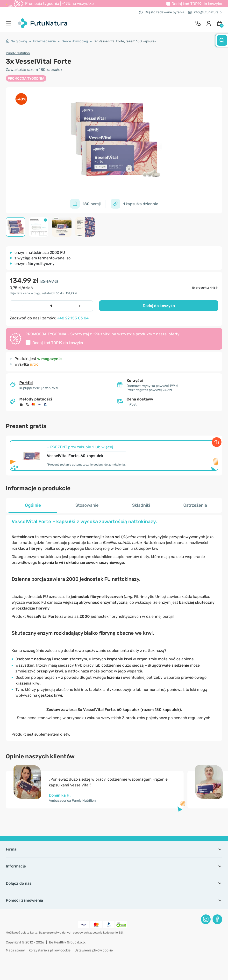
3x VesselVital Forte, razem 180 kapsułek (125, 41)
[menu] (10, 23)
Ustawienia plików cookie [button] (94, 950)
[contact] (198, 23)
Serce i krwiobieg (75, 41)
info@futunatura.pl (205, 12)
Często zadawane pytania (162, 12)
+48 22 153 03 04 (73, 318)
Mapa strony (15, 950)
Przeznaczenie (44, 41)
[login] (209, 23)
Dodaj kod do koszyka (197, 4)
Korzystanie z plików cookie (50, 950)
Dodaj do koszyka (159, 306)
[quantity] (51, 306)
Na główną (16, 41)
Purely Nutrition (18, 53)
